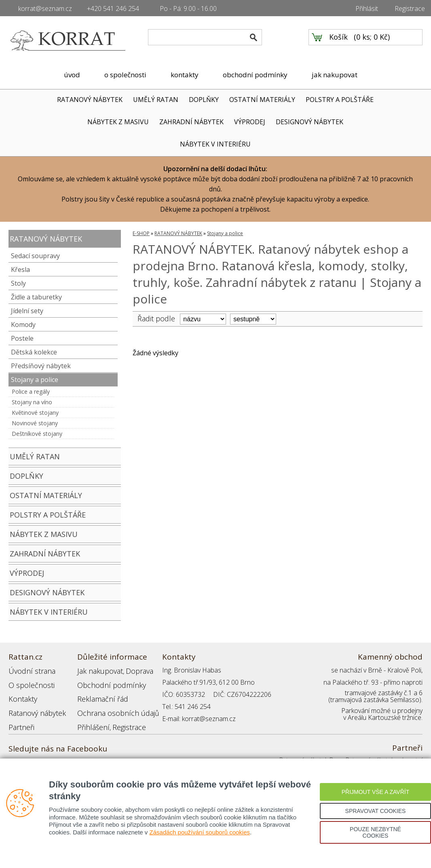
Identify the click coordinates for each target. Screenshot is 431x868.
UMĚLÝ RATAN (156, 100)
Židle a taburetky (36, 297)
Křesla (20, 270)
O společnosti (28, 682)
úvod (72, 75)
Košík (338, 41)
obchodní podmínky (255, 75)
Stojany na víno (32, 402)
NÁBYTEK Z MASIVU (118, 122)
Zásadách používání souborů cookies (200, 832)
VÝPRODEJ (250, 122)
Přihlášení (91, 719)
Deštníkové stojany (37, 434)
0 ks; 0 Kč (372, 41)
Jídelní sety (27, 311)
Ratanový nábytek (34, 707)
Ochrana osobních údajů (113, 707)
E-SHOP (141, 233)
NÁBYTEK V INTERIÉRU (215, 144)
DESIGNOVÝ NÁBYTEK (310, 122)
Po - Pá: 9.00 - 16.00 (188, 8)
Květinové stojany (35, 413)
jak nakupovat (335, 75)
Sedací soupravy (35, 256)
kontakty (185, 75)
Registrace (410, 8)
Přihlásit (367, 8)
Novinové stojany (35, 423)
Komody (23, 325)
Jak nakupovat (97, 670)
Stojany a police (35, 380)
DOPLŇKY (204, 100)
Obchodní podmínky (106, 682)
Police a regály (31, 392)
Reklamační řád (99, 694)
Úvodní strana (29, 670)
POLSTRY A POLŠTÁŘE (340, 100)
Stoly (18, 283)
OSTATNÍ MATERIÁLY (262, 100)
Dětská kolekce (34, 352)
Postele (22, 338)
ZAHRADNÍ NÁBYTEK (191, 122)
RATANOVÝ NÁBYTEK (90, 100)
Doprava (132, 670)
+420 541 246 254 (113, 8)
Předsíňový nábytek (41, 366)
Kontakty (21, 694)
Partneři (20, 719)
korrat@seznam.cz (45, 8)
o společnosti (125, 75)
